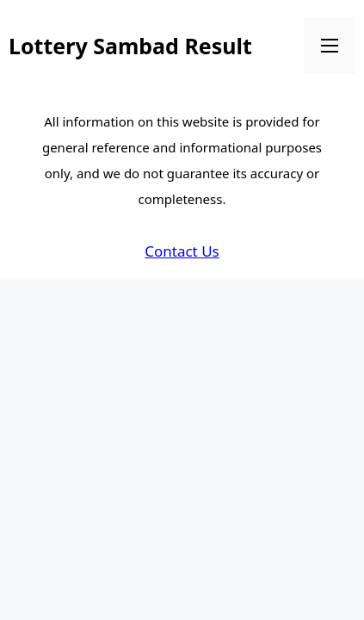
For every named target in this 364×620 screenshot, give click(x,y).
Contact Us (182, 251)
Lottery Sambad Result (130, 46)
